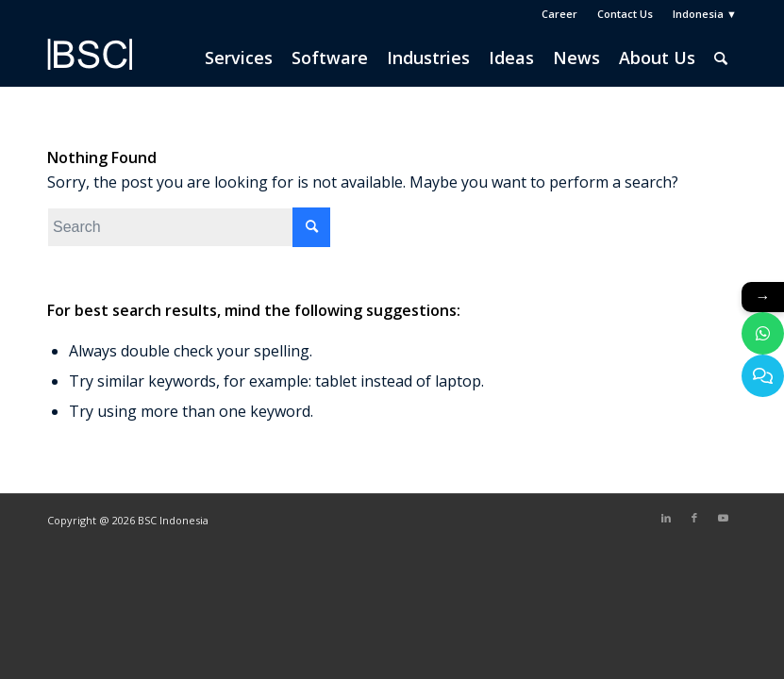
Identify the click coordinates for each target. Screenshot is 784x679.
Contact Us (625, 14)
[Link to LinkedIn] (666, 518)
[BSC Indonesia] (90, 67)
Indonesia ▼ (705, 14)
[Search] (721, 58)
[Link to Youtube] (723, 518)
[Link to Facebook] (694, 518)
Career (559, 14)
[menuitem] (560, 14)
